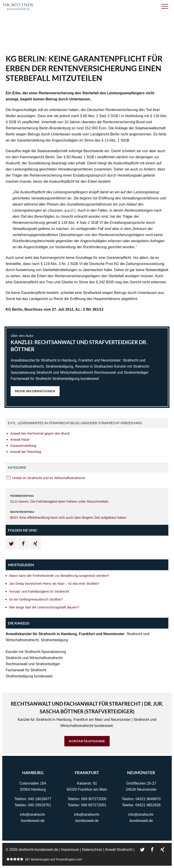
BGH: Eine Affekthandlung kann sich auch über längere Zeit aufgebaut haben (68, 517)
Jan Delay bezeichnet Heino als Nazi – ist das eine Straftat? (54, 583)
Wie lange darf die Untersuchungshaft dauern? (44, 607)
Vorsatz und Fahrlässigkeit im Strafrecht (39, 591)
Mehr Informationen (35, 391)
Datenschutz (92, 850)
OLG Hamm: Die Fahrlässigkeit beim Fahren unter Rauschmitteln (59, 501)
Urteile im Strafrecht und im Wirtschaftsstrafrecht (49, 478)
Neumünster (121, 720)
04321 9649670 (148, 799)
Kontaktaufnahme (87, 741)
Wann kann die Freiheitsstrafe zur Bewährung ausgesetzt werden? (59, 576)
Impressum (70, 850)
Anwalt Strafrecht (119, 850)
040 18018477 (40, 799)
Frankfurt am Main (88, 720)
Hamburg (64, 720)
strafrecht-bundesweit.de (38, 850)
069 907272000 (94, 799)
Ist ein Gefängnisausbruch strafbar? (36, 599)
